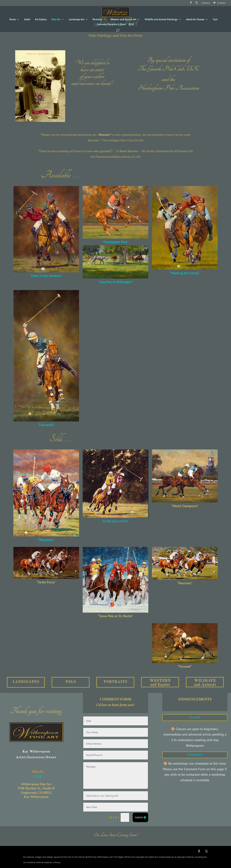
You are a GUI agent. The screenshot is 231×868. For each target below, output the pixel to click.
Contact (206, 3)
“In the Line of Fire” (115, 521)
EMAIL (38, 772)
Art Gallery (41, 20)
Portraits (97, 20)
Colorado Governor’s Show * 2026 (115, 24)
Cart (215, 20)
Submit (139, 817)
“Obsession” (46, 540)
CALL (36, 770)
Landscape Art (76, 20)
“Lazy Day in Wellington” (115, 282)
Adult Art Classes (195, 20)
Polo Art (56, 20)
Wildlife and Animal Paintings (161, 20)
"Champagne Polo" (115, 242)
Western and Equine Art (123, 20)
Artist (27, 20)
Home (13, 20)
